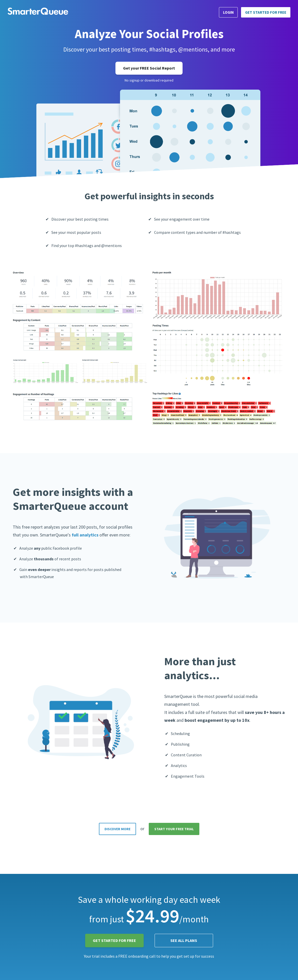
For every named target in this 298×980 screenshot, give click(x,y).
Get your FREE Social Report (149, 68)
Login (228, 12)
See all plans (184, 940)
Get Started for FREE (266, 12)
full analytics (85, 535)
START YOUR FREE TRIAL (174, 829)
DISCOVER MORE (117, 829)
